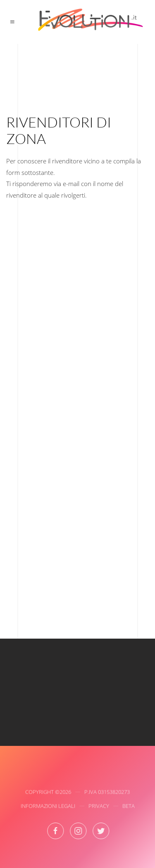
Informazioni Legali (48, 807)
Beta (129, 807)
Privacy (99, 807)
